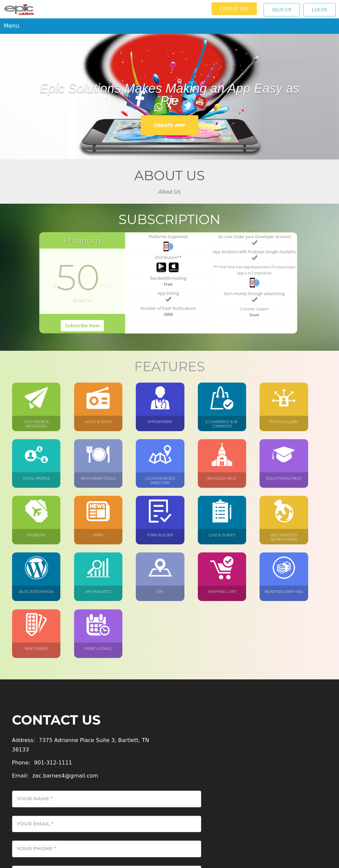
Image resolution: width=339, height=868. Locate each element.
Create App (233, 9)
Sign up (281, 10)
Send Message (294, 807)
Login (319, 10)
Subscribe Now (82, 324)
